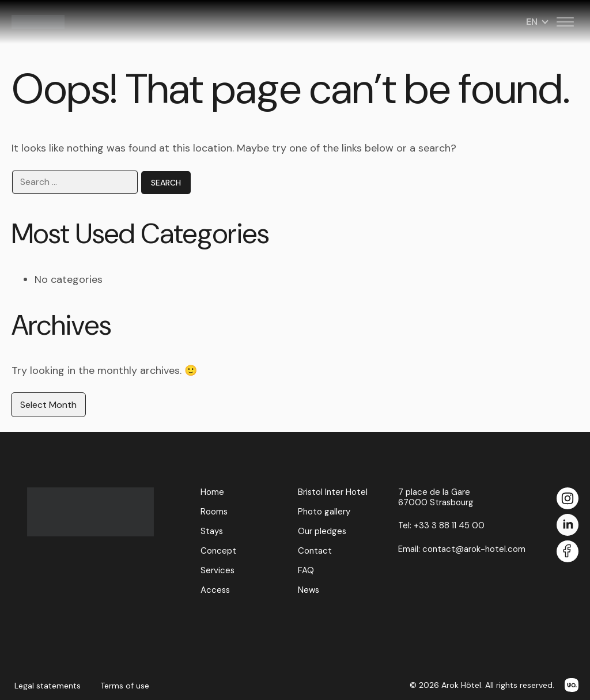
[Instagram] (568, 499)
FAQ (306, 570)
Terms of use (125, 686)
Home (212, 492)
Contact (315, 551)
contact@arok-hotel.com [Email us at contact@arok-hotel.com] (474, 549)
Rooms (214, 512)
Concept (218, 551)
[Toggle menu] (565, 22)
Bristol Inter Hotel (333, 492)
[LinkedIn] (568, 526)
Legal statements (48, 686)
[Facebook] (568, 552)
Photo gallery (324, 512)
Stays (212, 531)
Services (218, 570)
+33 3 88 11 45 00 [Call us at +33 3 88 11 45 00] (449, 525)
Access (215, 590)
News (309, 590)
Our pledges (322, 531)
